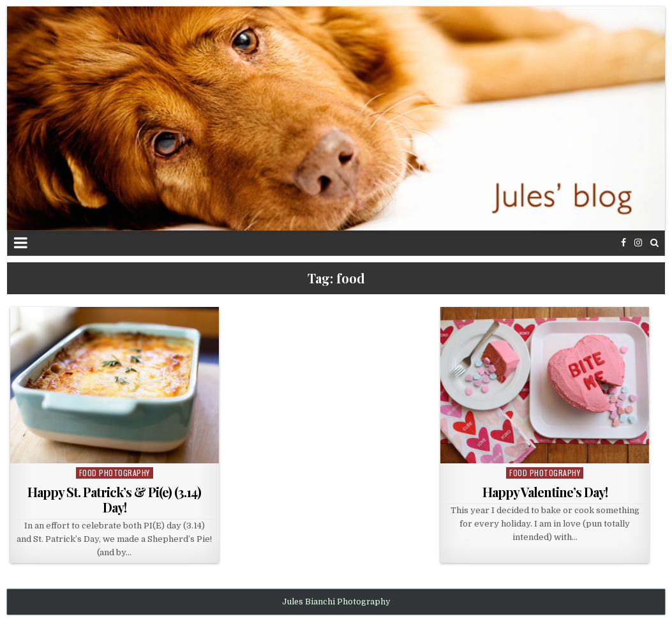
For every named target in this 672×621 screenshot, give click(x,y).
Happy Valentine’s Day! (545, 492)
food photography (115, 473)
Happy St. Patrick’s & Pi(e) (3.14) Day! (114, 499)
